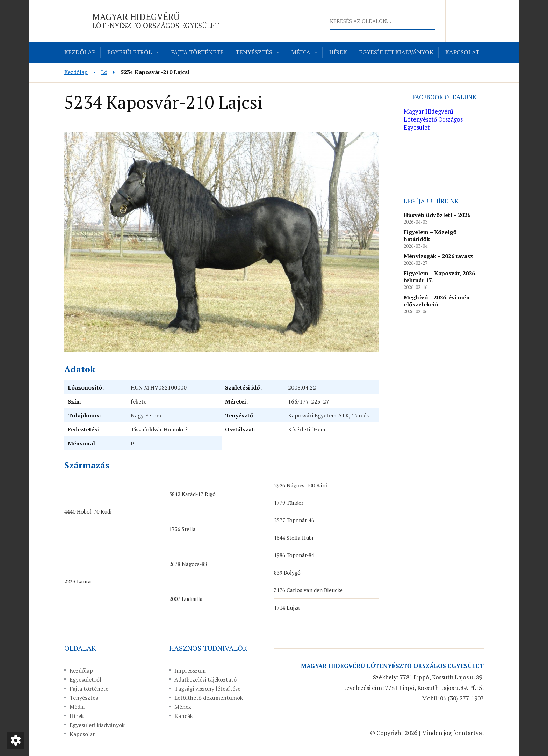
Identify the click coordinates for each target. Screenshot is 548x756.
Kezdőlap (80, 52)
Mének (183, 707)
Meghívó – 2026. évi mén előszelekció (437, 301)
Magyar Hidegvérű (156, 20)
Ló (104, 72)
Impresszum (190, 670)
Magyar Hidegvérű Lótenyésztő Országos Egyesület (433, 119)
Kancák (184, 716)
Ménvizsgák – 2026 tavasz (438, 256)
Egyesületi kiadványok (396, 52)
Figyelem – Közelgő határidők (430, 235)
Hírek (338, 52)
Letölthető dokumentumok (209, 698)
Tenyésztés (254, 52)
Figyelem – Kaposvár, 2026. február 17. (440, 277)
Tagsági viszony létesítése (207, 689)
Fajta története (197, 52)
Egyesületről (130, 52)
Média (301, 52)
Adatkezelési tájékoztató (206, 679)
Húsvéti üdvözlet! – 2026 (437, 215)
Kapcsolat (462, 52)
